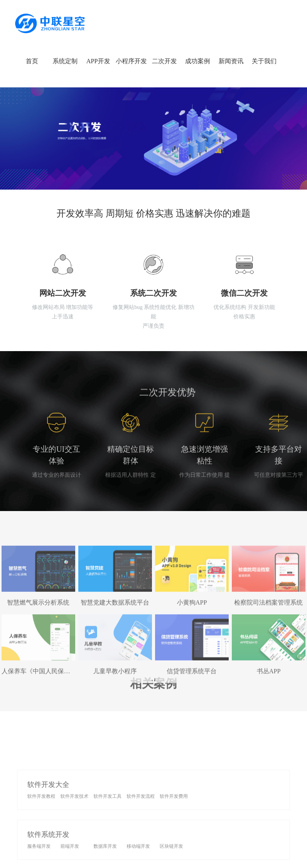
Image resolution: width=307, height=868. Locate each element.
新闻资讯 (231, 61)
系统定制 (65, 61)
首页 (32, 61)
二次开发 (164, 61)
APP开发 (98, 61)
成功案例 (198, 61)
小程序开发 (131, 61)
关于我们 (264, 61)
